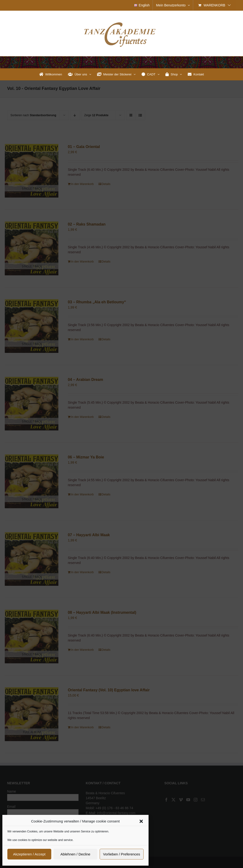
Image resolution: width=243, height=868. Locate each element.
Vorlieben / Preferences (121, 854)
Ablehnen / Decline (75, 854)
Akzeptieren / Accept (29, 854)
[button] (141, 821)
